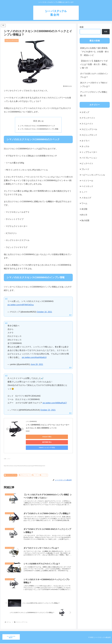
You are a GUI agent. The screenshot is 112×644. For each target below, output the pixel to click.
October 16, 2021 (44, 312)
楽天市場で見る (56, 437)
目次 (35, 121)
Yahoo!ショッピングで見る (36, 443)
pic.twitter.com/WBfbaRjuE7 (55, 404)
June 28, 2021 (37, 365)
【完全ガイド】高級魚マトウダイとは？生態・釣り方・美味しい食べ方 (94, 64)
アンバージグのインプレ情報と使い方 (94, 94)
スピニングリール (11, 470)
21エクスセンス (25, 470)
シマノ (35, 470)
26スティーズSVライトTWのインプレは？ (94, 85)
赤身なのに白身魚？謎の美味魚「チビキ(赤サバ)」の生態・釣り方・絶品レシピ (94, 52)
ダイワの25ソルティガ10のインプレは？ (94, 75)
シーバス (44, 470)
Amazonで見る (36, 437)
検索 (82, 27)
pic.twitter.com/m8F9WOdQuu (21, 305)
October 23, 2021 (48, 411)
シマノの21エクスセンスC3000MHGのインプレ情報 (39, 129)
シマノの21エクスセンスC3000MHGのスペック (37, 126)
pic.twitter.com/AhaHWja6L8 (34, 358)
